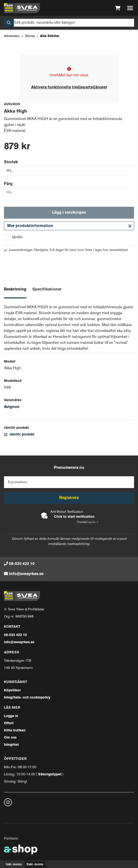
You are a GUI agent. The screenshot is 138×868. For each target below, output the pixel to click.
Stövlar (30, 36)
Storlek (11, 162)
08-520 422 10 (22, 564)
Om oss (10, 738)
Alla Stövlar (50, 36)
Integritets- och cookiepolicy (27, 698)
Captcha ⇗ (88, 522)
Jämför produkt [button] (19, 435)
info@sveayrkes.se (26, 574)
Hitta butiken (15, 731)
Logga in (11, 716)
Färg (8, 184)
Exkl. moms (35, 865)
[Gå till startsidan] (22, 8)
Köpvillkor (12, 691)
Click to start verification (74, 517)
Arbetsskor (12, 36)
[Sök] (69, 23)
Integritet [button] (11, 745)
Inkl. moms (14, 865)
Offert (9, 723)
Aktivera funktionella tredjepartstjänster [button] (69, 87)
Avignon (12, 407)
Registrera (69, 498)
